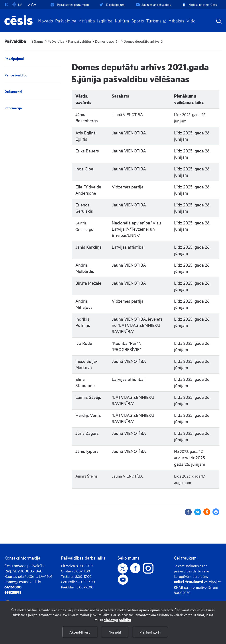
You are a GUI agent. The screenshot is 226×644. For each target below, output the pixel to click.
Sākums (37, 41)
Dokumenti (13, 91)
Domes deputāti (107, 41)
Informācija (13, 108)
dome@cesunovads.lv (23, 581)
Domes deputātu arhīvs (141, 41)
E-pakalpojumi (112, 4)
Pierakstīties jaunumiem (70, 4)
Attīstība (87, 20)
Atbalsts (176, 20)
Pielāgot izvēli (150, 632)
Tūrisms (154, 20)
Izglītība (105, 20)
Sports (138, 20)
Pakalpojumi (14, 59)
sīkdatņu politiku (117, 620)
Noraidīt (115, 632)
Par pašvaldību (80, 41)
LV (17, 4)
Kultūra (122, 20)
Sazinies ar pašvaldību (153, 4)
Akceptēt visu (80, 632)
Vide (191, 20)
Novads (46, 20)
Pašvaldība (66, 20)
